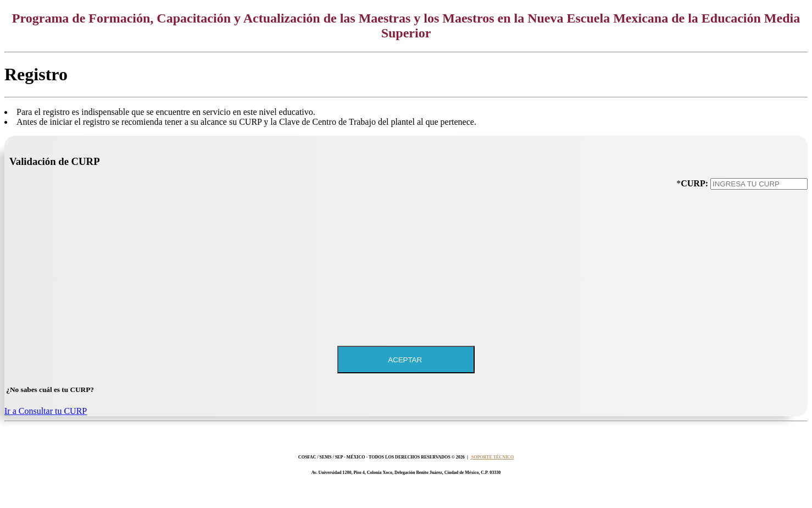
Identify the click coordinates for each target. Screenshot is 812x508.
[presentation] (724, 221)
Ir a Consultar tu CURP (46, 411)
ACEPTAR (406, 360)
